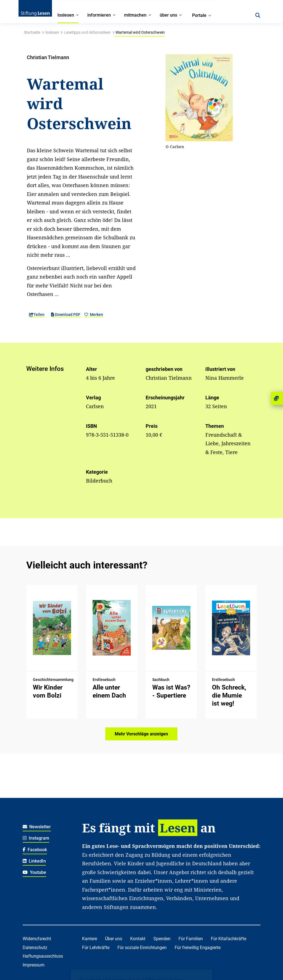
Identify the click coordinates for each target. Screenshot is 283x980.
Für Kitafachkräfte (229, 939)
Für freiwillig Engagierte (198, 948)
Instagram (36, 838)
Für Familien (191, 939)
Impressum (34, 965)
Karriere (90, 939)
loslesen (52, 32)
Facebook (35, 850)
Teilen (37, 315)
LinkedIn (34, 861)
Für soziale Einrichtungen (142, 948)
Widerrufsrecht (37, 939)
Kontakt (138, 939)
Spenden (162, 939)
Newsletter (37, 827)
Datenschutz (35, 948)
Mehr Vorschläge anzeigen (141, 734)
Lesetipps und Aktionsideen (87, 32)
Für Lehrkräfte (96, 948)
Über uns (114, 939)
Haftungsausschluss (43, 956)
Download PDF (66, 315)
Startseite (32, 32)
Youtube (35, 872)
